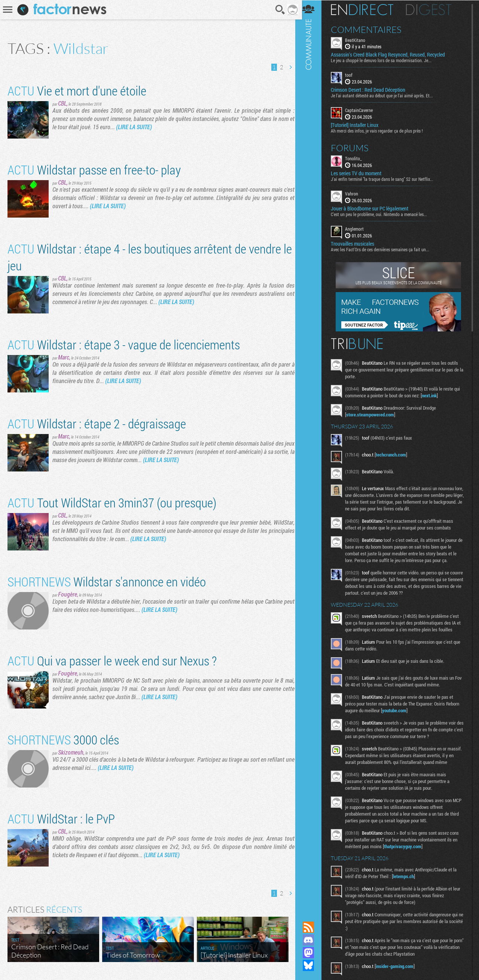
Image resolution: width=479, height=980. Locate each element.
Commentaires (370, 29)
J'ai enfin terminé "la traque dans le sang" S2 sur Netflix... (386, 179)
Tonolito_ (358, 158)
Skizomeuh (71, 752)
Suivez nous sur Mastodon (312, 953)
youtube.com (398, 710)
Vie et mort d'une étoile (77, 90)
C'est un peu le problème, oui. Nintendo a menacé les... (383, 214)
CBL (62, 103)
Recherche (278, 10)
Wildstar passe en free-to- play (94, 169)
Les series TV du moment (360, 173)
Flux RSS (312, 927)
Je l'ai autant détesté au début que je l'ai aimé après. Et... (386, 95)
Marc (64, 357)
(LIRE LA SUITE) (134, 127)
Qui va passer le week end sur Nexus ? (112, 660)
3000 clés (63, 739)
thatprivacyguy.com (407, 846)
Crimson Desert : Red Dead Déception (372, 90)
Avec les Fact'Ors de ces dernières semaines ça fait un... (384, 249)
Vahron (356, 193)
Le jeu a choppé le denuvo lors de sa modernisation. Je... (385, 60)
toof (353, 75)
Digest (433, 9)
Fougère (68, 594)
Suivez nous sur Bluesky (312, 965)
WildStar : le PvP (61, 818)
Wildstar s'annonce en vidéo (107, 581)
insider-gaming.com (399, 966)
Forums (354, 148)
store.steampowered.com (374, 414)
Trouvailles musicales (357, 243)
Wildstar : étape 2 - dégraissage (97, 423)
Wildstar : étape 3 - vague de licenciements (124, 344)
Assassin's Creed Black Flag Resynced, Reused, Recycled (392, 55)
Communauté (312, 453)
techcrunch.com (395, 454)
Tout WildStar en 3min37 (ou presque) (112, 502)
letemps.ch (408, 876)
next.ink (433, 395)
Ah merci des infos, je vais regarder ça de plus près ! (381, 130)
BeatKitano (359, 40)
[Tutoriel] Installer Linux (359, 125)
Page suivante (288, 67)
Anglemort (359, 228)
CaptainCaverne (363, 110)
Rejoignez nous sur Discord (312, 940)
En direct (366, 9)
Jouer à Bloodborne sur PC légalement (374, 208)
